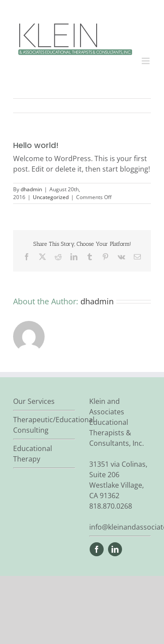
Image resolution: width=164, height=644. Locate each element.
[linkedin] (115, 549)
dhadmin (31, 189)
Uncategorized (51, 197)
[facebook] (97, 549)
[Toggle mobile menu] (146, 61)
